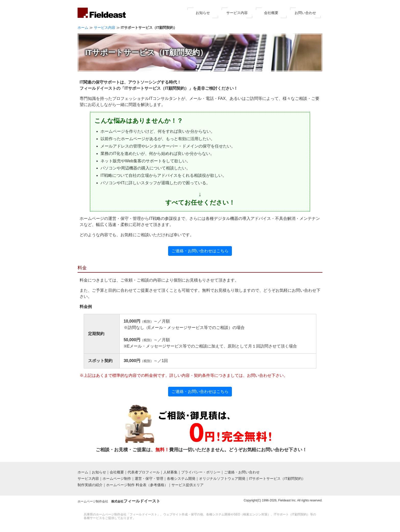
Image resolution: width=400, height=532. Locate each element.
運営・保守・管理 (149, 478)
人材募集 (170, 472)
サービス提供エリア (187, 485)
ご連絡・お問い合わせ (242, 472)
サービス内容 (237, 13)
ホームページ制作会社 (119, 501)
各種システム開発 (181, 478)
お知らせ (203, 13)
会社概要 (271, 13)
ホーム (83, 28)
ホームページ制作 (117, 478)
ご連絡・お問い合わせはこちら (200, 251)
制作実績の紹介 (90, 485)
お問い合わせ (305, 13)
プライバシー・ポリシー (201, 472)
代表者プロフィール (144, 472)
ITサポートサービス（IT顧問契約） (277, 478)
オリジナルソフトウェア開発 (222, 478)
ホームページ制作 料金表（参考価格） (137, 485)
